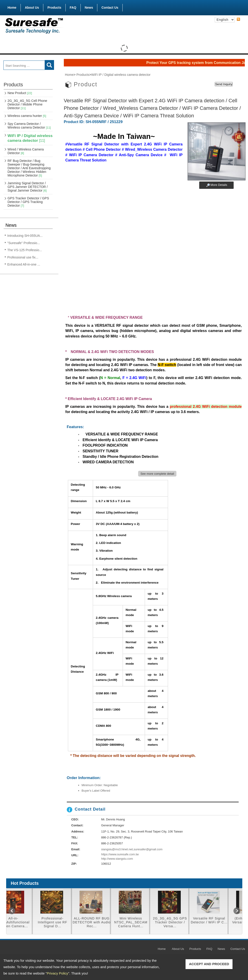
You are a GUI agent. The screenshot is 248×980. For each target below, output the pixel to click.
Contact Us (110, 8)
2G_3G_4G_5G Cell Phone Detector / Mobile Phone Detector (27, 104)
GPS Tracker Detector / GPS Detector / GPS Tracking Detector (28, 202)
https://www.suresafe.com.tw (120, 854)
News (89, 8)
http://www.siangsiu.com (117, 859)
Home (12, 8)
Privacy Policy (57, 973)
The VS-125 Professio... (25, 250)
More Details (219, 185)
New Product (20, 93)
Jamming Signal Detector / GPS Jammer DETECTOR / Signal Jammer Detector (28, 187)
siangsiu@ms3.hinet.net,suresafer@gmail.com (132, 849)
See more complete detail (157, 474)
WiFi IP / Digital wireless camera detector (30, 138)
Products (54, 7)
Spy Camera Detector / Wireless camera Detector (29, 126)
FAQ (73, 8)
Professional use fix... (23, 257)
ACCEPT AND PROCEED (209, 964)
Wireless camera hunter (27, 116)
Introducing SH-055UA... (25, 236)
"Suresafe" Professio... (24, 243)
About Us (32, 8)
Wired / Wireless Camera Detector (26, 151)
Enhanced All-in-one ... (24, 264)
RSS (238, 19)
